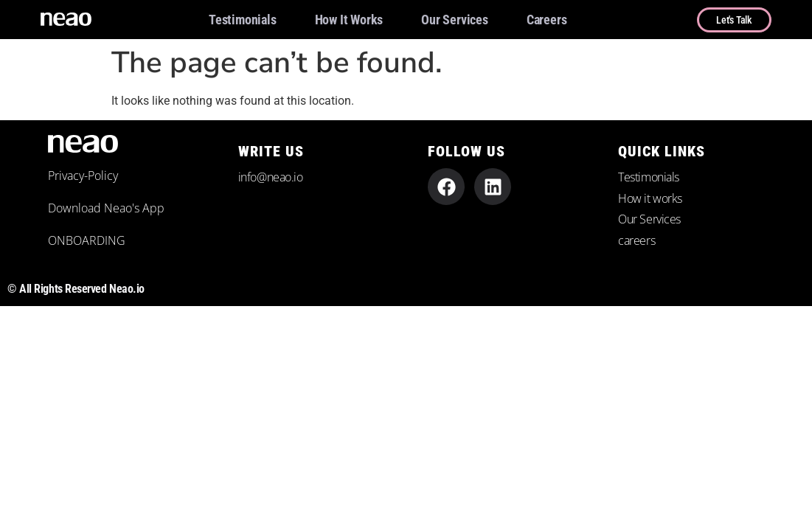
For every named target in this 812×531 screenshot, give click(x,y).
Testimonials (243, 20)
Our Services (455, 20)
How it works (349, 20)
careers (547, 20)
